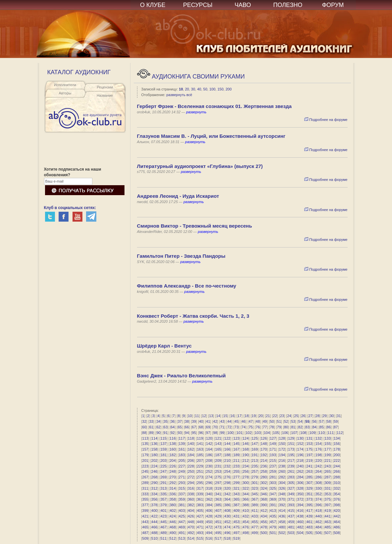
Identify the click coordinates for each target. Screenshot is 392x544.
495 (218, 533)
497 (236, 533)
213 (255, 461)
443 (145, 522)
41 (208, 421)
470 (191, 527)
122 (227, 438)
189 (236, 455)
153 (309, 444)
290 (154, 483)
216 (282, 461)
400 (154, 511)
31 (339, 416)
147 (255, 444)
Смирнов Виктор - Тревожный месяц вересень (195, 226)
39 (194, 421)
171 (273, 449)
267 (145, 477)
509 (145, 538)
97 (208, 433)
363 (218, 499)
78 (272, 427)
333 (145, 494)
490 (172, 533)
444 (154, 522)
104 (267, 433)
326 (282, 488)
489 (164, 533)
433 (255, 516)
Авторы (65, 93)
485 (327, 527)
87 (336, 427)
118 (191, 438)
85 (321, 427)
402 (172, 511)
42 (215, 421)
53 (293, 421)
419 (327, 511)
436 (282, 516)
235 (255, 466)
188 (227, 455)
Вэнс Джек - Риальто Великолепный (181, 376)
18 (247, 416)
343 (236, 494)
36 (172, 421)
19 (254, 416)
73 (236, 427)
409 (236, 511)
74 (243, 427)
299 (236, 483)
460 (300, 522)
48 (258, 421)
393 (291, 505)
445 (164, 522)
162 (191, 449)
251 (200, 471)
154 (318, 444)
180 (154, 455)
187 (218, 455)
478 (264, 527)
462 (318, 522)
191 (255, 455)
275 (218, 477)
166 (227, 449)
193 (273, 455)
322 (245, 488)
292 (172, 483)
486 (337, 527)
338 (191, 494)
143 (218, 444)
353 (327, 494)
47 (251, 421)
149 (273, 444)
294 (191, 483)
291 (164, 483)
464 (337, 522)
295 (200, 483)
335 (164, 494)
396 (318, 505)
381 (182, 505)
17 (239, 416)
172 (282, 449)
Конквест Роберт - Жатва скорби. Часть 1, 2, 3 (193, 316)
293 (182, 483)
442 (337, 516)
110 (321, 433)
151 (291, 444)
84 (315, 427)
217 (291, 461)
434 (264, 516)
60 (144, 427)
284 (300, 477)
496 (227, 533)
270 (172, 477)
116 (172, 438)
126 (264, 438)
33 (151, 421)
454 (245, 522)
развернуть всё (179, 95)
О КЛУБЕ (153, 5)
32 (144, 421)
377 (145, 505)
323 (255, 488)
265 (327, 471)
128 (282, 438)
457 (273, 522)
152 (300, 444)
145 (236, 444)
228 (191, 466)
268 (154, 477)
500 (264, 533)
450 (209, 522)
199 (327, 455)
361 (200, 499)
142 (209, 444)
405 (200, 511)
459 (291, 522)
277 (236, 477)
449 (200, 522)
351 (309, 494)
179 (145, 455)
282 (282, 477)
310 (337, 483)
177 (327, 449)
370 (282, 499)
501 (273, 533)
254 (227, 471)
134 (337, 438)
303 (273, 483)
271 (182, 477)
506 (318, 533)
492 (191, 533)
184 (191, 455)
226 (172, 466)
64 (172, 427)
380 (172, 505)
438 (300, 516)
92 (172, 433)
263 (309, 471)
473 (218, 527)
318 (209, 488)
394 (300, 505)
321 (236, 488)
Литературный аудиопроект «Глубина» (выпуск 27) (200, 166)
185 (200, 455)
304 (282, 483)
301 (255, 483)
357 (164, 499)
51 (279, 421)
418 (318, 511)
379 (164, 505)
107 (294, 433)
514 (191, 538)
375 (327, 499)
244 (337, 466)
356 (154, 499)
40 (199, 89)
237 (273, 466)
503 (291, 533)
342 (227, 494)
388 (245, 505)
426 (191, 516)
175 (309, 449)
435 (273, 516)
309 (327, 483)
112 (340, 433)
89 (151, 433)
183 (182, 455)
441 (327, 516)
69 (208, 427)
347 (273, 494)
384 (209, 505)
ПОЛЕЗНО (288, 5)
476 (245, 527)
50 (205, 89)
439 (309, 516)
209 (218, 461)
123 (236, 438)
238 (282, 466)
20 (187, 89)
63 (166, 427)
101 (239, 433)
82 (300, 427)
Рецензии (105, 87)
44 (229, 421)
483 (309, 527)
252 (209, 471)
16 (232, 416)
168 (245, 449)
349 (291, 494)
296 (209, 483)
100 (212, 89)
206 (191, 461)
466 (154, 527)
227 (182, 466)
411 (255, 511)
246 (154, 471)
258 (264, 471)
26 (303, 416)
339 (200, 494)
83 (307, 427)
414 (282, 511)
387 (236, 505)
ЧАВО (243, 5)
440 (318, 516)
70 (215, 427)
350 (300, 494)
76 (258, 427)
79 (279, 427)
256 (245, 471)
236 (264, 466)
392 (282, 505)
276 (227, 477)
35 (166, 421)
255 (236, 471)
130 (300, 438)
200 (228, 89)
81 (293, 427)
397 (327, 505)
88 (144, 433)
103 (258, 433)
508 (337, 533)
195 (291, 455)
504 (300, 533)
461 (309, 522)
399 (145, 511)
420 (337, 511)
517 (218, 538)
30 (193, 89)
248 (172, 471)
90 (158, 433)
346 (264, 494)
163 (200, 449)
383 (200, 505)
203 (164, 461)
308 (318, 483)
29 (324, 416)
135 (145, 444)
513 (182, 538)
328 (300, 488)
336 (172, 494)
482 (300, 527)
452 (227, 522)
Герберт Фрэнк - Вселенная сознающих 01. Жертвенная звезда (214, 106)
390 (264, 505)
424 (172, 516)
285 (309, 477)
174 (300, 449)
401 (164, 511)
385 (218, 505)
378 (154, 505)
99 (222, 433)
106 (285, 433)
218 (300, 461)
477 (255, 527)
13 (211, 416)
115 (164, 438)
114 (154, 438)
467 (164, 527)
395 (309, 505)
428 (209, 516)
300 (245, 483)
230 (209, 466)
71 (222, 427)
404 (191, 511)
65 (180, 427)
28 (318, 416)
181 (164, 455)
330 (318, 488)
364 (227, 499)
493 (200, 533)
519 (236, 538)
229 (200, 466)
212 (245, 461)
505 (309, 533)
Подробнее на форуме (326, 120)
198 (318, 455)
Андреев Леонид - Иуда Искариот (178, 196)
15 (225, 416)
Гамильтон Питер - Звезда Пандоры (181, 256)
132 (318, 438)
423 (164, 516)
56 (315, 421)
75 (251, 427)
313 (164, 488)
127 (273, 438)
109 (312, 433)
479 (273, 527)
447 (182, 522)
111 (330, 433)
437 (291, 516)
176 (318, 449)
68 (201, 427)
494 (209, 533)
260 (282, 471)
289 (145, 483)
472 (209, 527)
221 (327, 461)
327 (291, 488)
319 (218, 488)
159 (164, 449)
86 (329, 427)
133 (327, 438)
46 (243, 421)
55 (307, 421)
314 (172, 488)
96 (201, 433)
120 (209, 438)
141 (200, 444)
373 (309, 499)
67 (194, 427)
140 (191, 444)
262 (300, 471)
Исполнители (65, 85)
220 (318, 461)
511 (164, 538)
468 (172, 527)
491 (182, 533)
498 (245, 533)
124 (245, 438)
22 (275, 416)
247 (164, 471)
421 (145, 516)
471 (200, 527)
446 (172, 522)
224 (154, 466)
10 (181, 89)
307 (309, 483)
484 (318, 527)
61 (151, 427)
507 (327, 533)
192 (264, 455)
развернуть (196, 112)
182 (172, 455)
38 (187, 421)
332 (337, 488)
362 (209, 499)
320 (227, 488)
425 (182, 516)
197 (309, 455)
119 (200, 438)
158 (154, 449)
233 (236, 466)
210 (227, 461)
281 (273, 477)
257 (255, 471)
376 (337, 499)
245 (145, 471)
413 (273, 511)
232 (227, 466)
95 (194, 433)
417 (309, 511)
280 (264, 477)
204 (172, 461)
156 (337, 444)
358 (172, 499)
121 (218, 438)
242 (318, 466)
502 (282, 533)
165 (218, 449)
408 (227, 511)
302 (264, 483)
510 (154, 538)
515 (200, 538)
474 (227, 527)
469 (182, 527)
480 (282, 527)
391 (273, 505)
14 (218, 416)
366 (245, 499)
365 (236, 499)
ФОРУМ (333, 5)
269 (164, 477)
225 (164, 466)
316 (191, 488)
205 (182, 461)
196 (300, 455)
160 (172, 449)
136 (154, 444)
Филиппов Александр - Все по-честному (187, 286)
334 (154, 494)
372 (300, 499)
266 (337, 471)
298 (227, 483)
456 (264, 522)
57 (321, 421)
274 (209, 477)
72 (229, 427)
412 (264, 511)
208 (209, 461)
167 (236, 449)
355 (145, 499)
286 (318, 477)
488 (154, 533)
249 (182, 471)
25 (296, 416)
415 (291, 511)
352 (318, 494)
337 (182, 494)
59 (336, 421)
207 (200, 461)
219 (309, 461)
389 (255, 505)
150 (220, 89)
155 (327, 444)
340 (209, 494)
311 (145, 488)
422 (154, 516)
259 (273, 471)
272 (191, 477)
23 (282, 416)
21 (268, 416)
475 (236, 527)
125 (255, 438)
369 (273, 499)
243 (327, 466)
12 (204, 416)
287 (327, 477)
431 (236, 516)
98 (215, 433)
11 (197, 416)
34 (158, 421)
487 (145, 533)
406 (209, 511)
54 (300, 421)
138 (172, 444)
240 (300, 466)
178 (337, 449)
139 (182, 444)
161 (182, 449)
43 (222, 421)
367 (255, 499)
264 (318, 471)
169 (255, 449)
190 (245, 455)
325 (273, 488)
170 (264, 449)
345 (255, 494)
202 (154, 461)
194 (282, 455)
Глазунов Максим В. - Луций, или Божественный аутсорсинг (211, 136)
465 (145, 527)
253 (218, 471)
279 (255, 477)
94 (187, 433)
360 (191, 499)
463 (327, 522)
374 (318, 499)
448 (191, 522)
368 (264, 499)
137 (164, 444)
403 (182, 511)
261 (291, 471)
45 (236, 421)
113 (145, 438)
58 (329, 421)
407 (218, 511)
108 (303, 433)
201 (145, 461)
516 (209, 538)
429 (218, 516)
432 (245, 516)
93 (180, 433)
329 (309, 488)
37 (180, 421)
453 (236, 522)
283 (291, 477)
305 (291, 483)
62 (158, 427)
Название (105, 95)
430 (227, 516)
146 (245, 444)
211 (236, 461)
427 (200, 516)
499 (255, 533)
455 (255, 522)
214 (264, 461)
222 (337, 461)
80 (286, 427)
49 (265, 421)
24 (289, 416)
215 (273, 461)
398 (337, 505)
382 (191, 505)
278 (245, 477)
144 (227, 444)
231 (218, 466)
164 (209, 449)
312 (154, 488)
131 (309, 438)
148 (264, 444)
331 (327, 488)
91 (166, 433)
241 (309, 466)
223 (145, 466)
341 (218, 494)
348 (282, 494)
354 (337, 494)
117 (182, 438)
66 (187, 427)
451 (218, 522)
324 (264, 488)
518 (227, 538)
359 (182, 499)
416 (300, 511)
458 (282, 522)
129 (291, 438)
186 (209, 455)
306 (300, 483)
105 (276, 433)
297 (218, 483)
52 (286, 421)
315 (182, 488)
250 (191, 471)
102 (249, 433)
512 (172, 538)
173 (291, 449)
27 (310, 416)
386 (227, 505)
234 (245, 466)
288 (337, 477)
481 (291, 527)
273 (200, 477)
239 (291, 466)
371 (291, 499)
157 (145, 449)
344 (245, 494)
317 (200, 488)
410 (245, 511)
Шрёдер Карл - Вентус (164, 346)
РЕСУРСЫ (198, 5)
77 (265, 427)
